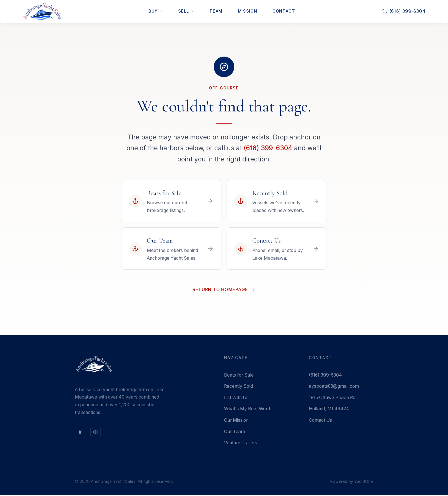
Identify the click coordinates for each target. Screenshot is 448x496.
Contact (284, 11)
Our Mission (236, 421)
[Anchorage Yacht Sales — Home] (42, 12)
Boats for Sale (239, 376)
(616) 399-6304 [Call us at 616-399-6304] (404, 11)
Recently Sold (238, 387)
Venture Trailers (241, 444)
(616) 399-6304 (268, 148)
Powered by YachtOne (352, 482)
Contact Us (320, 421)
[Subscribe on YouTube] (95, 433)
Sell (186, 11)
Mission (248, 11)
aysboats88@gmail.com (334, 387)
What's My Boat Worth (248, 410)
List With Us (236, 398)
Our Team (234, 432)
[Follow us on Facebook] (80, 433)
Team (216, 11)
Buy (156, 11)
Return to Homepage (224, 291)
